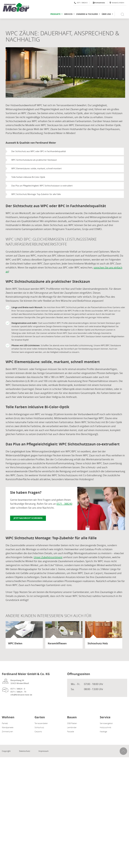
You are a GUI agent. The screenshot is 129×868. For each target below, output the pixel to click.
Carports (38, 731)
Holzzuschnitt (105, 727)
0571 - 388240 (64, 504)
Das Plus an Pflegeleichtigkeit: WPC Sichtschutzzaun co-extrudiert (42, 186)
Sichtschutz (39, 727)
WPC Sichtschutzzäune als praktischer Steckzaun (34, 160)
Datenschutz (25, 751)
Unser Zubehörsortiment (48, 557)
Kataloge (103, 731)
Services (68, 14)
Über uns (106, 14)
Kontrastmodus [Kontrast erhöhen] (100, 3)
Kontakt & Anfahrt (117, 3)
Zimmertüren (7, 731)
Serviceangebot (106, 723)
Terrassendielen (41, 723)
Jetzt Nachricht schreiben (28, 518)
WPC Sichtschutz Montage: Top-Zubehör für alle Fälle (36, 194)
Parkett (5, 723)
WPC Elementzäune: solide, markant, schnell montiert (36, 168)
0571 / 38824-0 (81, 3)
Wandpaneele (8, 727)
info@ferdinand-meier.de (21, 695)
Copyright (6, 751)
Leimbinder (72, 727)
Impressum (44, 751)
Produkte (55, 14)
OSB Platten (72, 723)
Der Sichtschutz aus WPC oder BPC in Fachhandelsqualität (39, 151)
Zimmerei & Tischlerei (87, 14)
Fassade (71, 731)
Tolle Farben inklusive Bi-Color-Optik (28, 177)
